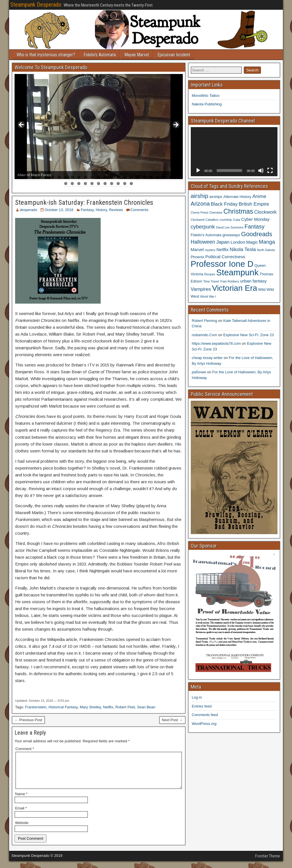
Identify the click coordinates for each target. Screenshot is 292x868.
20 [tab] (145, 177)
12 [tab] (92, 177)
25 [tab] (178, 177)
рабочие (199, 372)
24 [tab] (171, 177)
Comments (139, 210)
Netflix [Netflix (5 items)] (223, 249)
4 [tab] (39, 177)
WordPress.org (204, 724)
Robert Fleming (205, 321)
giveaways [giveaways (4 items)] (231, 235)
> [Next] (176, 125)
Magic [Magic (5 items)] (252, 242)
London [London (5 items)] (238, 242)
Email (21, 815)
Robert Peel (125, 707)
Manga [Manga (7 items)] (267, 242)
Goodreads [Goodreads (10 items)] (256, 234)
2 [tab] (26, 177)
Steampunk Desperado (36, 5)
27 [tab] (73, 184)
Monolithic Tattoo (206, 96)
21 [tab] (151, 177)
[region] (99, 127)
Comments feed (205, 715)
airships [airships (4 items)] (216, 197)
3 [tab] (33, 177)
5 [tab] (46, 177)
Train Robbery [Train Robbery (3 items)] (230, 281)
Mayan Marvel (137, 55)
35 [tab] (125, 184)
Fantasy (87, 210)
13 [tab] (99, 177)
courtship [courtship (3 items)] (226, 220)
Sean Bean (146, 707)
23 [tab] (164, 177)
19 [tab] (138, 177)
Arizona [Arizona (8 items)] (200, 204)
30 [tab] (92, 184)
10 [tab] (79, 177)
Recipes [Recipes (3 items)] (210, 274)
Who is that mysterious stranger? (46, 55)
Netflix (108, 707)
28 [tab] (79, 184)
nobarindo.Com (205, 335)
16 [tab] (118, 177)
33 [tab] (112, 184)
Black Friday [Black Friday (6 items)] (224, 204)
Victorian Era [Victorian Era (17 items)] (234, 288)
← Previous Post (28, 720)
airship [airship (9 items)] (200, 196)
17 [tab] (125, 177)
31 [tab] (99, 184)
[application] (234, 152)
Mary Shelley (90, 707)
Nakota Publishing (207, 104)
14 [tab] (105, 177)
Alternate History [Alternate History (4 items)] (237, 197)
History (101, 210)
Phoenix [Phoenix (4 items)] (198, 257)
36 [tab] (132, 184)
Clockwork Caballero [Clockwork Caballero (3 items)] (205, 220)
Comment (25, 749)
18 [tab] (132, 177)
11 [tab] (86, 177)
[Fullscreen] (270, 171)
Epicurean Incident (174, 55)
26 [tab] (66, 184)
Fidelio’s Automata (100, 55)
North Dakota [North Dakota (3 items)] (266, 250)
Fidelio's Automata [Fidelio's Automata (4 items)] (206, 235)
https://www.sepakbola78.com (216, 343)
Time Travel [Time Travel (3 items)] (211, 281)
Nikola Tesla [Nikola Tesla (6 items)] (243, 249)
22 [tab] (158, 177)
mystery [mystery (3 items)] (210, 250)
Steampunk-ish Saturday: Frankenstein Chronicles (84, 203)
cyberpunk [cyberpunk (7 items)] (203, 227)
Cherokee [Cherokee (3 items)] (216, 213)
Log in (197, 697)
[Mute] (261, 171)
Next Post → (172, 720)
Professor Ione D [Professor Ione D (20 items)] (222, 264)
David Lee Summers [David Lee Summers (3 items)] (230, 227)
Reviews (116, 210)
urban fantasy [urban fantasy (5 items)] (253, 281)
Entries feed (202, 706)
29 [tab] (86, 184)
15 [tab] (112, 177)
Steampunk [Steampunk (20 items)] (237, 272)
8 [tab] (66, 177)
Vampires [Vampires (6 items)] (201, 289)
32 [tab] (105, 184)
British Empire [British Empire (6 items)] (254, 204)
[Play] (198, 171)
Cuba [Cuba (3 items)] (237, 220)
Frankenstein (36, 707)
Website (22, 830)
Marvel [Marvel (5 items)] (197, 249)
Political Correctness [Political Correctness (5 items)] (225, 257)
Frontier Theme (268, 863)
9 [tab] (72, 177)
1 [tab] (20, 177)
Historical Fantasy (63, 707)
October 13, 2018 (59, 210)
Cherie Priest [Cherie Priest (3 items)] (200, 213)
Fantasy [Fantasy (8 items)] (254, 226)
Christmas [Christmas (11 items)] (238, 211)
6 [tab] (53, 177)
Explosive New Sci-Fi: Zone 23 (249, 335)
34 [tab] (118, 184)
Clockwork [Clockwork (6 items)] (265, 212)
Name (21, 801)
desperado (28, 210)
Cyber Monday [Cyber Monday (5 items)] (255, 219)
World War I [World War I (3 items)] (208, 296)
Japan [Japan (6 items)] (223, 242)
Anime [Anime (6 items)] (259, 196)
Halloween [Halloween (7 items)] (203, 242)
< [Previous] (22, 125)
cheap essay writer (207, 358)
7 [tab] (59, 177)
